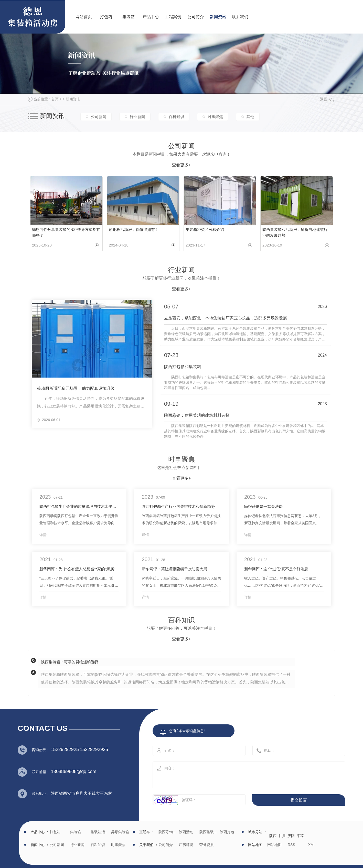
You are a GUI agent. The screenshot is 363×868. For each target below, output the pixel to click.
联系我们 (240, 17)
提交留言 (299, 800)
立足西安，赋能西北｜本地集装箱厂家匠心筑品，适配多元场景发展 (227, 318)
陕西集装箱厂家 (209, 832)
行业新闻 (137, 117)
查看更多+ (181, 165)
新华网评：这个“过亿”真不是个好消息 (276, 569)
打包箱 (106, 17)
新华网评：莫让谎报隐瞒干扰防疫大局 (174, 569)
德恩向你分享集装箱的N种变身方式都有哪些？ (66, 232)
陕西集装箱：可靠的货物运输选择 (70, 662)
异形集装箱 (120, 832)
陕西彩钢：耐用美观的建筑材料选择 (198, 415)
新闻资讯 (218, 17)
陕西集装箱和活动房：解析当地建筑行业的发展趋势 (295, 232)
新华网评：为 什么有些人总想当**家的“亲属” (77, 569)
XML (312, 845)
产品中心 (151, 17)
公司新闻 (99, 117)
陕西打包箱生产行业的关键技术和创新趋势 (178, 506)
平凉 (300, 836)
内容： (243, 774)
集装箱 (129, 17)
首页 (55, 99)
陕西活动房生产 (189, 832)
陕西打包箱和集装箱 (184, 367)
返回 (327, 99)
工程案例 (173, 17)
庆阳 (291, 836)
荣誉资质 (207, 845)
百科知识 (176, 117)
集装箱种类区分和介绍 (205, 229)
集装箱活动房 (100, 832)
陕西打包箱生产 (229, 832)
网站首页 (84, 17)
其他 (250, 117)
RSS (291, 845)
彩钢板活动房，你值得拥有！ (134, 229)
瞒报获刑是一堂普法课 (263, 506)
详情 (43, 535)
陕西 (273, 836)
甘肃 (282, 836)
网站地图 (274, 845)
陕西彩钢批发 (168, 832)
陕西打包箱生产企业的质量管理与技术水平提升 (79, 506)
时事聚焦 (215, 117)
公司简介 (196, 17)
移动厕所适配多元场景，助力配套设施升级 (76, 388)
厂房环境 (186, 845)
